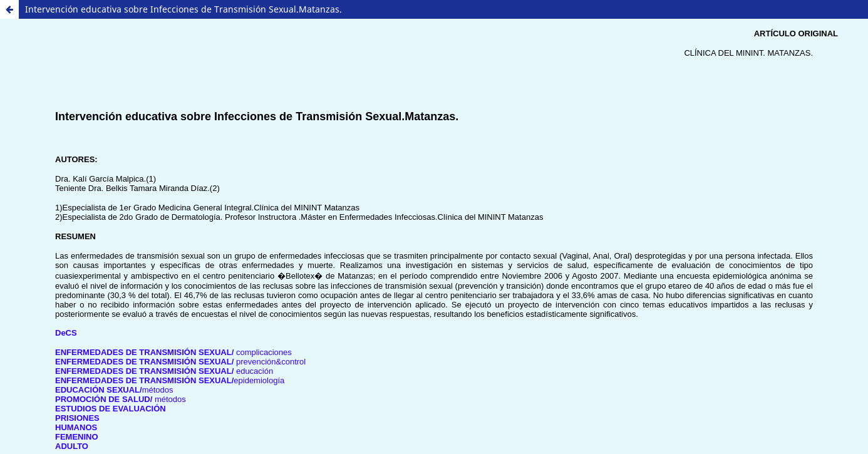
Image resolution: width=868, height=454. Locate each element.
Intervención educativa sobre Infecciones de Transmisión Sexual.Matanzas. (183, 9)
